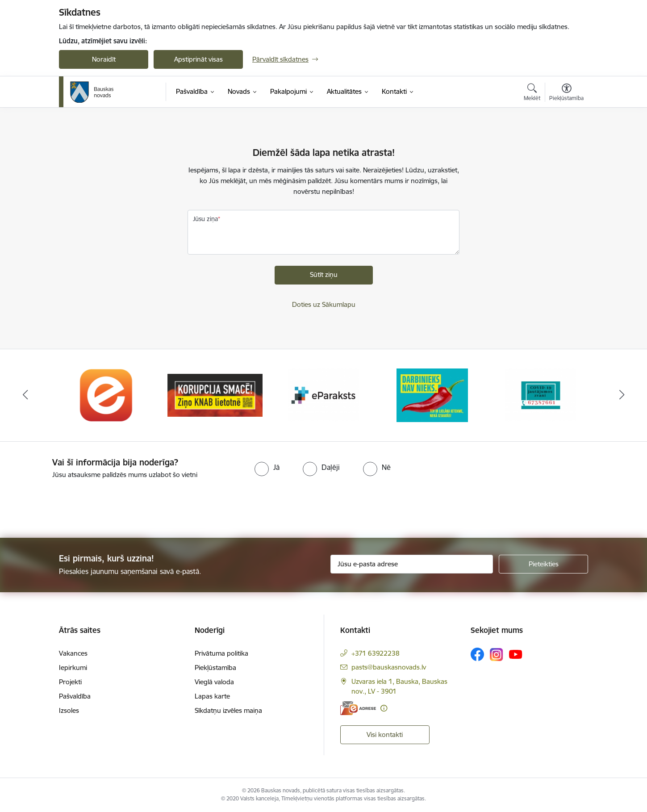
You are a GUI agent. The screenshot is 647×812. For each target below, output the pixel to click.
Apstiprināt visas (198, 59)
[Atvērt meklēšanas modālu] (532, 93)
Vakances (73, 653)
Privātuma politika (221, 653)
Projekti (70, 682)
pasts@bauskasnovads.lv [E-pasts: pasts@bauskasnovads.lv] (389, 667)
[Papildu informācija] (384, 708)
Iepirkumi (73, 668)
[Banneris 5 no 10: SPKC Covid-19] (541, 395)
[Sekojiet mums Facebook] (477, 654)
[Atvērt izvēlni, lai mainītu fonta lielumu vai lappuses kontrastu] (566, 93)
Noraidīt (104, 59)
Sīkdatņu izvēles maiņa (228, 710)
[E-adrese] (358, 708)
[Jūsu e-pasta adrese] (412, 564)
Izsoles (69, 710)
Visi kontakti (385, 735)
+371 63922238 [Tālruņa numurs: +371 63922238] (376, 653)
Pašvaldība (75, 696)
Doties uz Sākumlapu (324, 304)
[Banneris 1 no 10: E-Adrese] (107, 395)
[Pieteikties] (543, 564)
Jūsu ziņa (205, 219)
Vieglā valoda (214, 682)
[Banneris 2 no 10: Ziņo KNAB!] (215, 395)
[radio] (267, 467)
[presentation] (75, 505)
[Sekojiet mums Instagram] (497, 655)
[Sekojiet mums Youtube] (516, 654)
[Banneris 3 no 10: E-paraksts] (324, 395)
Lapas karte (212, 696)
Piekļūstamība (215, 668)
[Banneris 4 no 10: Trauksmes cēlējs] (432, 395)
